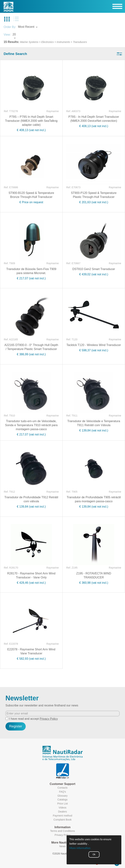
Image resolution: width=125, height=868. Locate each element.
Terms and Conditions (62, 831)
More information (80, 848)
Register (16, 726)
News (62, 846)
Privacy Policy (49, 719)
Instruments (63, 42)
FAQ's (63, 792)
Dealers (62, 812)
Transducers (80, 42)
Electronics (47, 42)
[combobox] (31, 27)
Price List (63, 804)
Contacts (62, 788)
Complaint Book (62, 820)
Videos (62, 808)
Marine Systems (29, 42)
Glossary (62, 796)
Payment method (63, 816)
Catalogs (62, 800)
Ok (94, 854)
